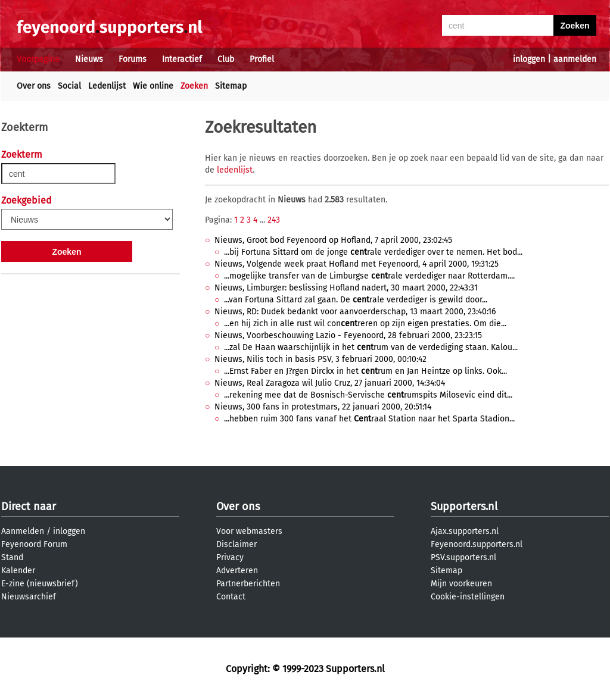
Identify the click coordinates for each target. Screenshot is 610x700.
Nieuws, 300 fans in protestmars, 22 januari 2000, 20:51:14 (323, 407)
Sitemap (231, 86)
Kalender (18, 571)
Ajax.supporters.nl (465, 531)
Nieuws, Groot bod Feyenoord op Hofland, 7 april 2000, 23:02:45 (333, 240)
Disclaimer (236, 544)
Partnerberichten (248, 584)
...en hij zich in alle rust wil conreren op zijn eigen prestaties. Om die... (365, 324)
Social (69, 86)
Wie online (153, 86)
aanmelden (575, 59)
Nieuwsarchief (29, 597)
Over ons (34, 86)
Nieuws (89, 59)
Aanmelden (23, 531)
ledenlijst (235, 170)
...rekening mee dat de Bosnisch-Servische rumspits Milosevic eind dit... (368, 395)
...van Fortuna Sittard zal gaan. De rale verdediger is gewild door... (356, 300)
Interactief (182, 59)
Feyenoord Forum (34, 544)
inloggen (529, 59)
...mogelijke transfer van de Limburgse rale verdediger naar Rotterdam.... (369, 276)
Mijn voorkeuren (461, 584)
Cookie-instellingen (468, 597)
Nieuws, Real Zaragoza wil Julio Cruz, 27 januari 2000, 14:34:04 (330, 383)
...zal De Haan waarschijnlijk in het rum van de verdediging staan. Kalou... (371, 347)
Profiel (262, 59)
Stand (12, 557)
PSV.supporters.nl (463, 557)
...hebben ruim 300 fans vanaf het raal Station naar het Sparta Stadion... (369, 419)
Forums (133, 59)
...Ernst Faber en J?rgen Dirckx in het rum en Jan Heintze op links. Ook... (365, 371)
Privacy (230, 557)
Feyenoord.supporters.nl (477, 544)
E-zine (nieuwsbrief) (40, 584)
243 (274, 220)
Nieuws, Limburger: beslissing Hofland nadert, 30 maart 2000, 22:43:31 (346, 288)
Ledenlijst (107, 86)
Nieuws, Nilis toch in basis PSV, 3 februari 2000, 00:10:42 (320, 359)
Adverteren (237, 571)
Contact (231, 597)
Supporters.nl (464, 507)
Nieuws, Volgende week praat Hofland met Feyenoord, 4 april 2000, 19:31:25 (357, 264)
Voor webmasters (249, 531)
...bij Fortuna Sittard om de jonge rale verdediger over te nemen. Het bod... (373, 252)
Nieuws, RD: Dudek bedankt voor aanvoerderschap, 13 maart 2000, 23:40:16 (355, 312)
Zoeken (194, 86)
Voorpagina (38, 59)
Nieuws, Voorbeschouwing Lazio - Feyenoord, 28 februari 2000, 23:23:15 (348, 335)
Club (226, 59)
